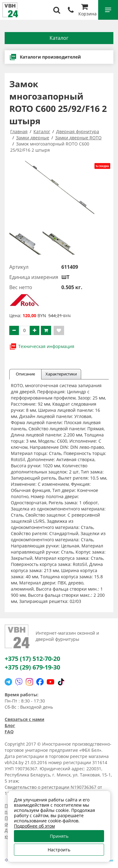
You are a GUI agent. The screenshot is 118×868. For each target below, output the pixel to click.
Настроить (59, 850)
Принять (59, 836)
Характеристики (61, 374)
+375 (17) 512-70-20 (32, 659)
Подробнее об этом (34, 826)
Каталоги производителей (45, 57)
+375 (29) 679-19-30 (32, 667)
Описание (25, 374)
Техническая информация (42, 346)
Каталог (59, 38)
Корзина (87, 11)
